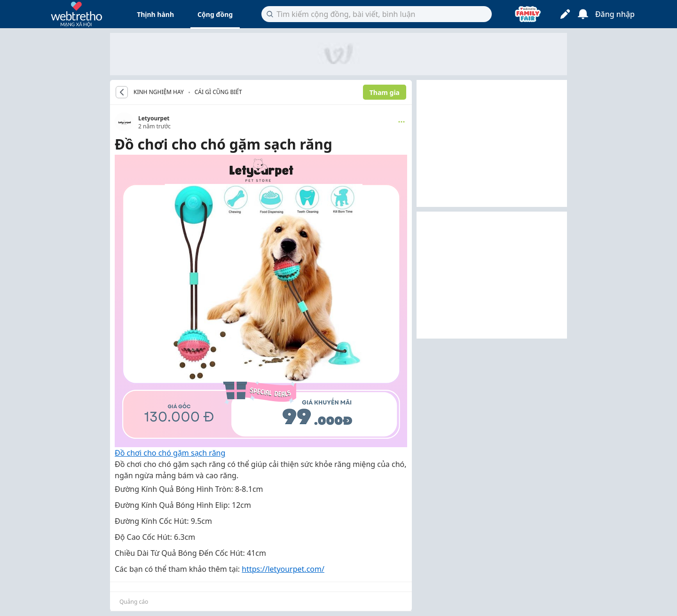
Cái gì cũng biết (218, 92)
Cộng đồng (215, 14)
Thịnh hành (155, 14)
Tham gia (385, 92)
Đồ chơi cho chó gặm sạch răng (170, 453)
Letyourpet (154, 118)
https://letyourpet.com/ (283, 569)
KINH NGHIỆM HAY (159, 92)
